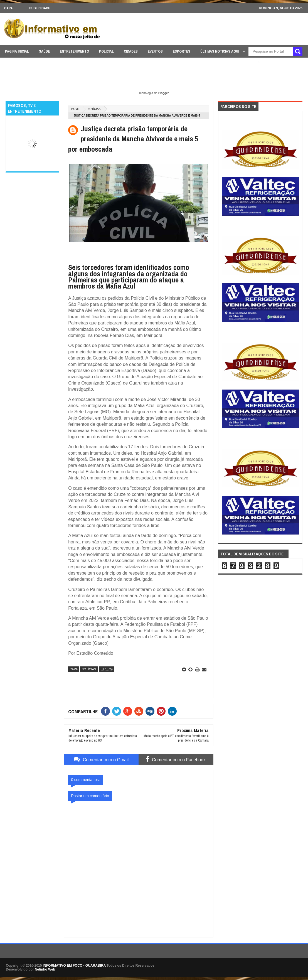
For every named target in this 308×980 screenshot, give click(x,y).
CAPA (8, 8)
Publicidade (40, 8)
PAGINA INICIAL (17, 51)
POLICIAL (106, 51)
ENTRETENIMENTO (74, 51)
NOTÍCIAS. (94, 109)
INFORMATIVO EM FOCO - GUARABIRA (74, 966)
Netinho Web (45, 969)
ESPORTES (182, 51)
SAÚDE (44, 51)
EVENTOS (155, 51)
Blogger (163, 93)
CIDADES (131, 51)
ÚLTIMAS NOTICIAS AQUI (220, 51)
